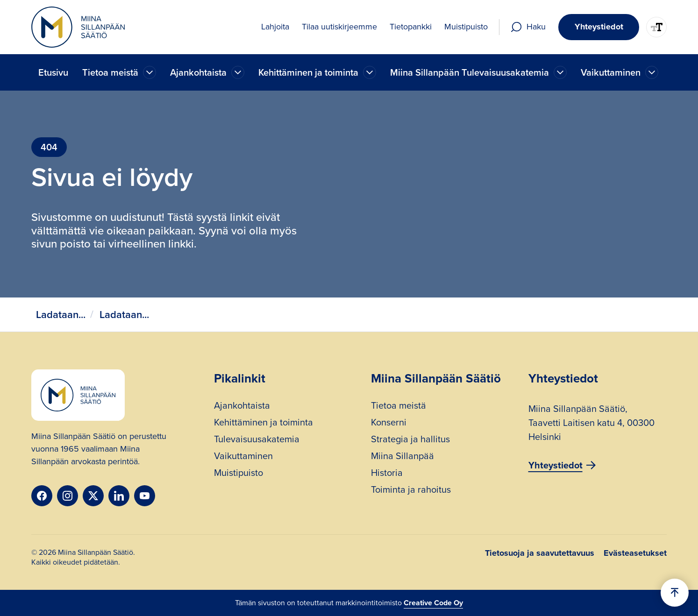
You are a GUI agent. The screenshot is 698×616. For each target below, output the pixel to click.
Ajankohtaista (242, 407)
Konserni (389, 423)
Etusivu (53, 72)
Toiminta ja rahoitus (411, 491)
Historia (387, 474)
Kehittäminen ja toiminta (264, 423)
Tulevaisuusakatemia (257, 440)
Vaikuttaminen (243, 457)
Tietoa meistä (399, 407)
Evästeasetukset (635, 553)
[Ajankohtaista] (150, 72)
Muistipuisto (239, 474)
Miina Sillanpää (402, 457)
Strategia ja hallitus (410, 440)
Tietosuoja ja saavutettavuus (540, 553)
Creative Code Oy (433, 603)
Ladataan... (61, 315)
